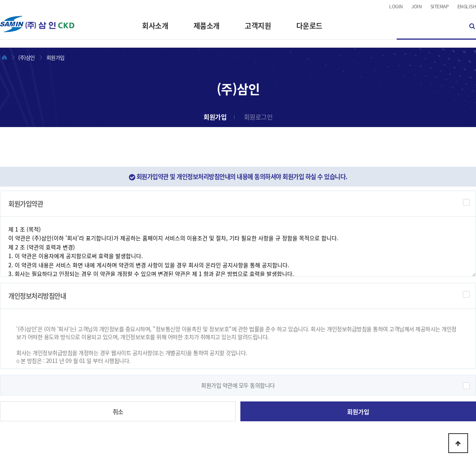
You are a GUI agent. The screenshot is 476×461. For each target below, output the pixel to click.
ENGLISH (467, 6)
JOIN (416, 6)
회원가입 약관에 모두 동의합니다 (238, 385)
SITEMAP (440, 6)
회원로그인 (258, 117)
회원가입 (215, 117)
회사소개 (155, 26)
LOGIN (396, 6)
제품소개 (207, 26)
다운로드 (309, 26)
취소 (118, 412)
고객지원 (258, 26)
